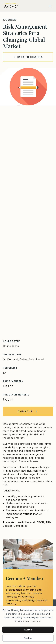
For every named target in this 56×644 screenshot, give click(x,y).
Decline (28, 638)
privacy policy (32, 621)
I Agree (28, 630)
